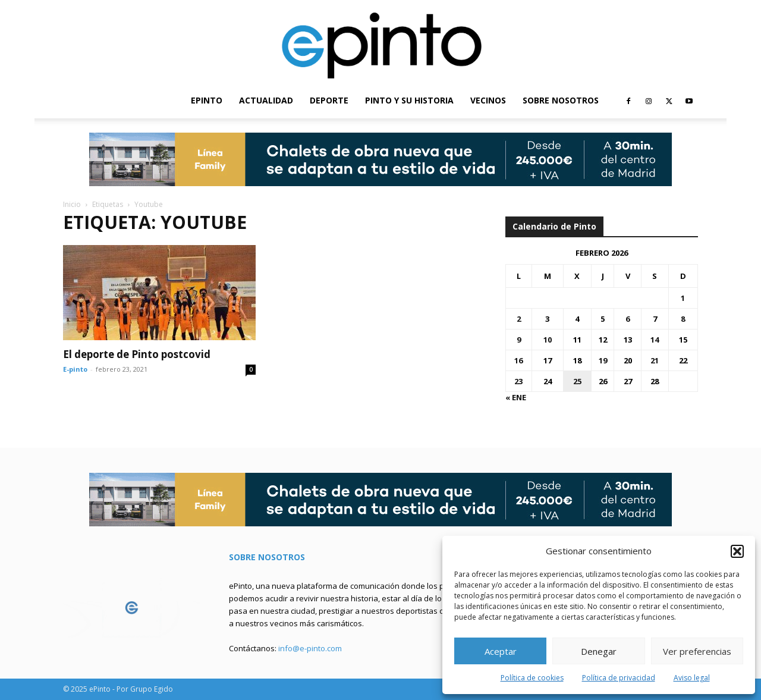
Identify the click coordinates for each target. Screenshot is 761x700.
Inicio (72, 204)
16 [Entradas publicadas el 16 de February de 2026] (518, 360)
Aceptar (501, 651)
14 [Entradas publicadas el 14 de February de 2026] (655, 340)
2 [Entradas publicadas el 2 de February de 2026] (519, 319)
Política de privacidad (619, 678)
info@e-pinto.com (310, 648)
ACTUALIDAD (266, 100)
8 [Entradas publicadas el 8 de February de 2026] (683, 319)
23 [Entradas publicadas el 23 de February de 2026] (518, 381)
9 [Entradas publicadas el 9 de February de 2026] (519, 340)
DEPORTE (329, 100)
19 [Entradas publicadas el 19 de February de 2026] (603, 360)
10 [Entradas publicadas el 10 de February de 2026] (548, 340)
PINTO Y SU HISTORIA (409, 100)
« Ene (516, 397)
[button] (737, 551)
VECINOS (488, 100)
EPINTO (207, 100)
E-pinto (75, 369)
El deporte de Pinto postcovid (137, 354)
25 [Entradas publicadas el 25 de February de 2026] (577, 381)
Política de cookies (532, 678)
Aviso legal (692, 678)
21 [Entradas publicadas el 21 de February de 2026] (655, 360)
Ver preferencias (697, 651)
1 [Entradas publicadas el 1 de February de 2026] (683, 298)
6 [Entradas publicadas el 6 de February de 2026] (628, 319)
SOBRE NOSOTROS (561, 100)
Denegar (599, 651)
